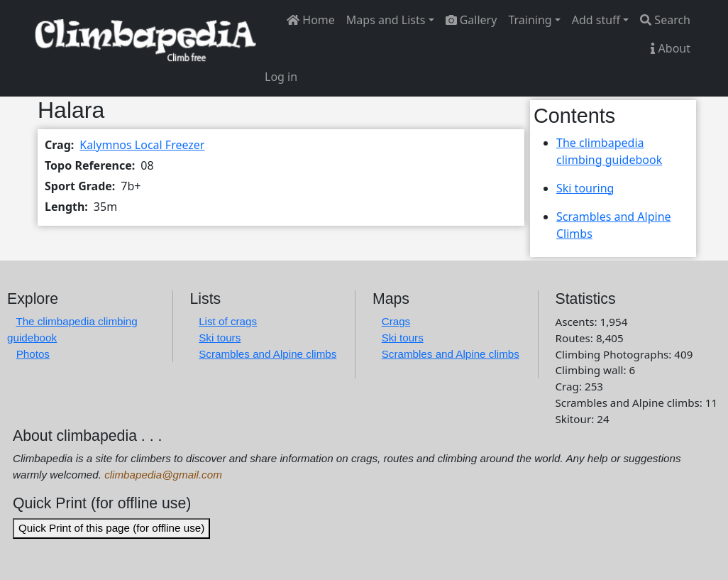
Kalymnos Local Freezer (142, 145)
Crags (396, 321)
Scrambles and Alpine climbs (268, 354)
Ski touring (585, 188)
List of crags (228, 321)
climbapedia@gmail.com (163, 475)
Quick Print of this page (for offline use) (111, 528)
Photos (33, 354)
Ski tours (220, 338)
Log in (281, 77)
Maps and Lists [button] (386, 20)
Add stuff (596, 20)
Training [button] (530, 20)
